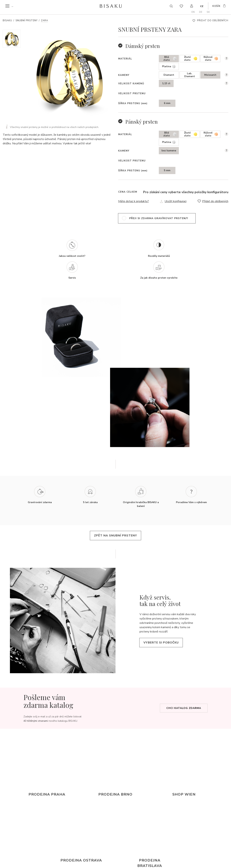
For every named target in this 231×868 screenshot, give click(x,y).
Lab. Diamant (190, 75)
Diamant (169, 75)
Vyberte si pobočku (164, 630)
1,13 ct (166, 83)
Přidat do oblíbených (213, 21)
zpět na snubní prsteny (115, 523)
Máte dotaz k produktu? (134, 201)
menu (15, 6)
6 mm (167, 103)
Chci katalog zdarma (184, 696)
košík (216, 6)
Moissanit (210, 75)
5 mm (167, 170)
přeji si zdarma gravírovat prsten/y (159, 218)
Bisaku (7, 21)
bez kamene (169, 151)
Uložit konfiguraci (176, 201)
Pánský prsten (142, 122)
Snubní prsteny (27, 21)
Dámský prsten (143, 46)
